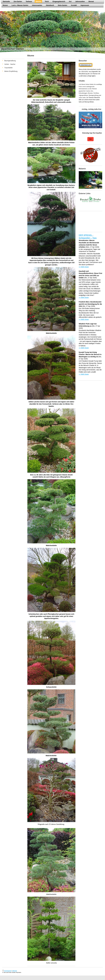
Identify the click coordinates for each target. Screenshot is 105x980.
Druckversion (7, 971)
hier (90, 139)
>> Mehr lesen (84, 267)
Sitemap (15, 971)
